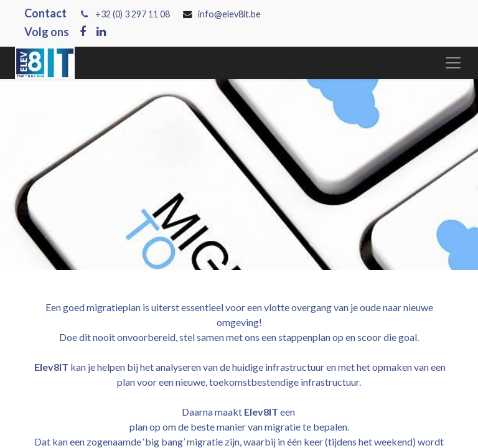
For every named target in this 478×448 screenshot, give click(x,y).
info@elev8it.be (230, 14)
